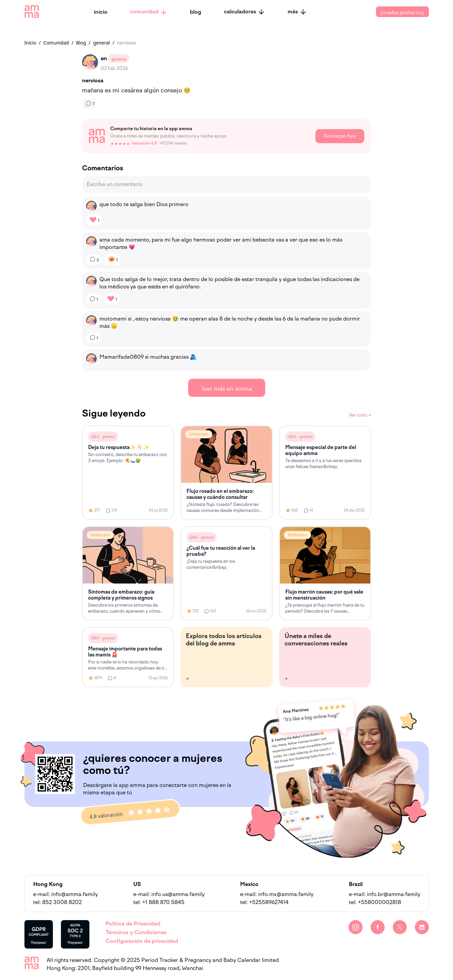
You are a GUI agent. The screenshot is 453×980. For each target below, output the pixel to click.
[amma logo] (32, 12)
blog (196, 12)
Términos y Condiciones (136, 932)
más (297, 12)
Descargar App (340, 136)
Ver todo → (360, 415)
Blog (81, 43)
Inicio (30, 43)
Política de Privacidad (133, 924)
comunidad (149, 12)
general (101, 43)
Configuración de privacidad (142, 941)
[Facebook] (378, 927)
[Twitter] (400, 927)
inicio (101, 12)
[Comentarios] (90, 103)
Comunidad (56, 43)
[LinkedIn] (422, 927)
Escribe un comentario (115, 184)
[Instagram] (356, 927)
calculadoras (245, 12)
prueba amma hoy (402, 12)
